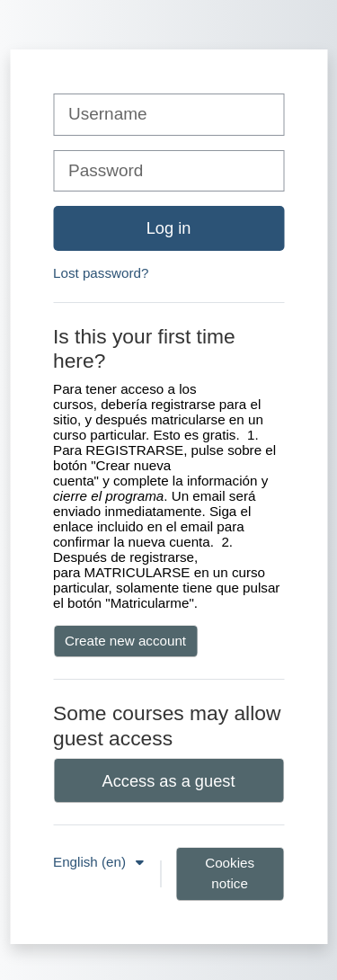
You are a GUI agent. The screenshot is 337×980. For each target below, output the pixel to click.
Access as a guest (169, 781)
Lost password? (101, 273)
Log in (169, 228)
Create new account (125, 641)
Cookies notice (230, 873)
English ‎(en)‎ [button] (91, 862)
